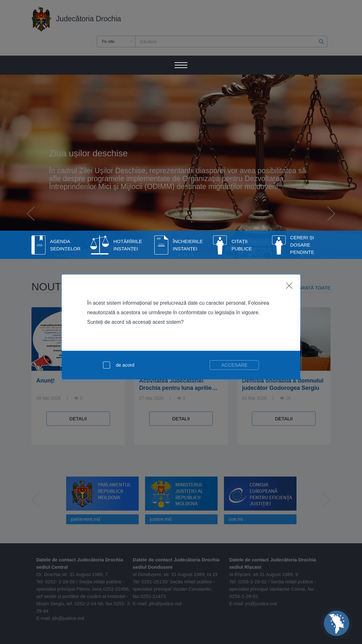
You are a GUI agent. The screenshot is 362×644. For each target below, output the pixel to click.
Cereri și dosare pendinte (302, 245)
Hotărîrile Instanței (128, 245)
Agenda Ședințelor (65, 245)
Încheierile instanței (188, 245)
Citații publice (242, 245)
